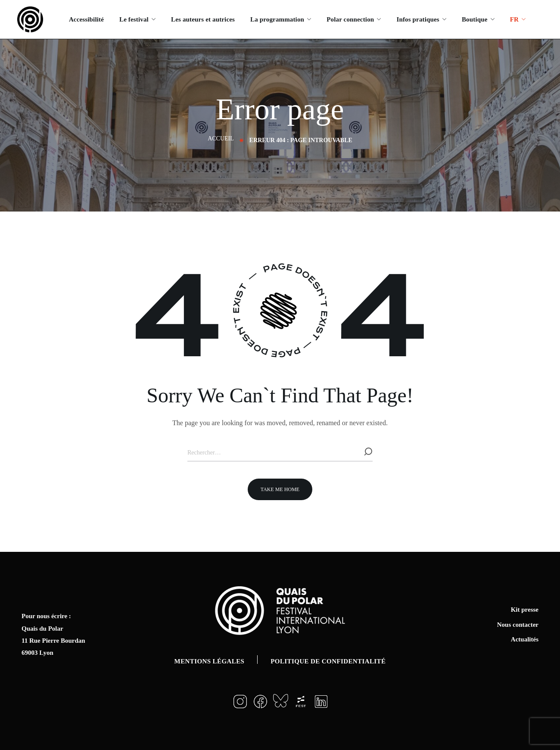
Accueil (221, 138)
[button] (280, 489)
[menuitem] (518, 19)
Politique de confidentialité (328, 661)
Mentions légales (210, 661)
